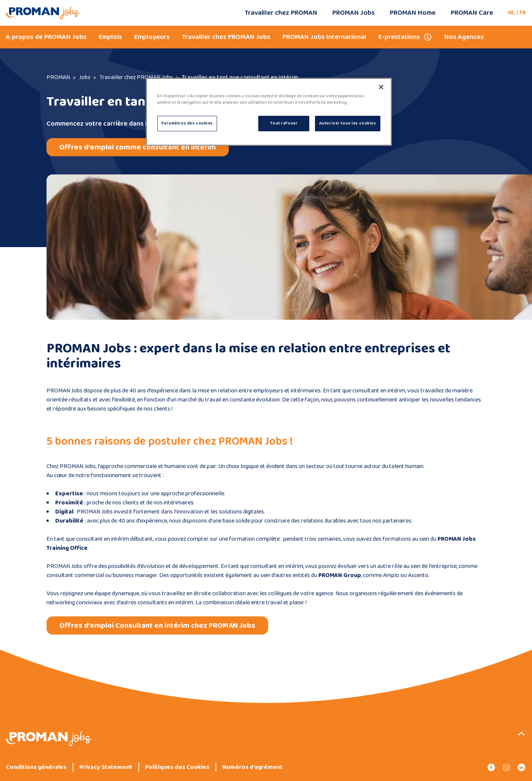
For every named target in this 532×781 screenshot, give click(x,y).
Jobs (85, 77)
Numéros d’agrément (253, 767)
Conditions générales (36, 767)
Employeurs (152, 37)
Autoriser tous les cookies (348, 123)
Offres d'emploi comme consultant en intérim (138, 147)
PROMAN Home (413, 13)
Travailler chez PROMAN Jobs (226, 37)
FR (523, 13)
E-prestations (399, 37)
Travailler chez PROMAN (281, 13)
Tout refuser (284, 123)
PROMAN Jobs (354, 13)
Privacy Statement (106, 767)
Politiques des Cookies (177, 767)
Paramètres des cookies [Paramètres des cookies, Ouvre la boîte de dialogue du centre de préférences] (187, 123)
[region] (269, 112)
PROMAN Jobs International (324, 37)
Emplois (110, 37)
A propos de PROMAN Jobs (46, 37)
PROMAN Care (472, 13)
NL (512, 13)
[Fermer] (381, 87)
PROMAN (58, 77)
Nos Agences (464, 37)
